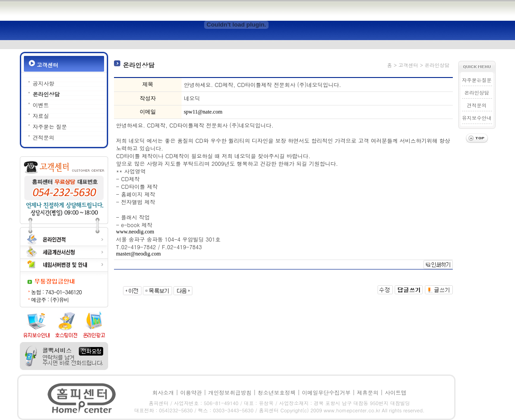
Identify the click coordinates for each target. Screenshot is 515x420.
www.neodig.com (135, 232)
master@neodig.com (139, 254)
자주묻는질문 (477, 80)
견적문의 (44, 137)
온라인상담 (46, 94)
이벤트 (41, 105)
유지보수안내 (477, 118)
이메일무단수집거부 (326, 392)
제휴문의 (368, 392)
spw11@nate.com (203, 112)
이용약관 (191, 392)
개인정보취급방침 (230, 392)
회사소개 (163, 392)
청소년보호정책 (277, 392)
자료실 (41, 116)
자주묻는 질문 (50, 126)
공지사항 (44, 83)
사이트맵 (396, 392)
